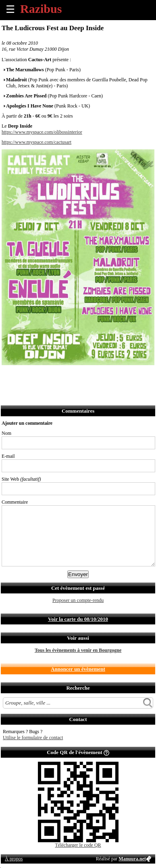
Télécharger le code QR (78, 845)
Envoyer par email (44, 376)
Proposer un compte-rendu (78, 600)
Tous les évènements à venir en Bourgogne (78, 650)
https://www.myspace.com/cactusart (36, 142)
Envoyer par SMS (61, 376)
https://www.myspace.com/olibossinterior (42, 132)
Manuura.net (132, 859)
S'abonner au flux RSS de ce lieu (97, 376)
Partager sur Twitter (26, 376)
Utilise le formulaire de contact (33, 738)
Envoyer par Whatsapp (79, 376)
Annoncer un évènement (78, 669)
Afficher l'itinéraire (115, 376)
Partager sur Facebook (8, 376)
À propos (14, 859)
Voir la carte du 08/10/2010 (78, 619)
